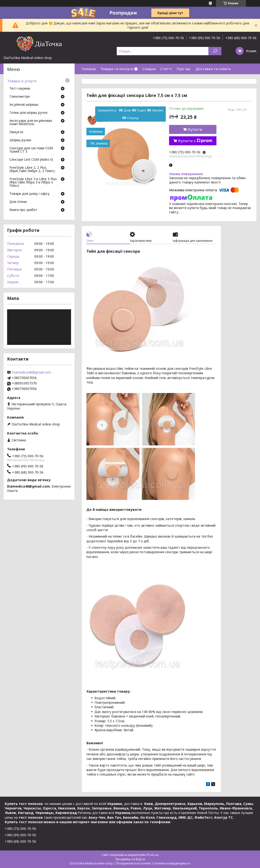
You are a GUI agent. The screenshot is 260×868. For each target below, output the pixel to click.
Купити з (195, 141)
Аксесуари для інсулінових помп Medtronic (31, 123)
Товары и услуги (22, 81)
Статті (166, 69)
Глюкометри (20, 97)
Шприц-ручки (20, 140)
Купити (195, 129)
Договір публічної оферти (184, 79)
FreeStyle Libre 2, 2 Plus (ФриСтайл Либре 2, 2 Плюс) (32, 169)
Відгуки (150, 79)
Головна (89, 69)
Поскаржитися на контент (133, 863)
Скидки (149, 69)
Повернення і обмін (99, 79)
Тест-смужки (20, 89)
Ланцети (16, 132)
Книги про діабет (23, 210)
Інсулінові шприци (24, 105)
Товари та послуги (117, 69)
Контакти (130, 79)
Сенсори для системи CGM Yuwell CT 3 (31, 150)
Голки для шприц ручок (29, 113)
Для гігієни (18, 202)
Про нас (184, 69)
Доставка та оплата (213, 69)
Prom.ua (153, 855)
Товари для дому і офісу (29, 194)
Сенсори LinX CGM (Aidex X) (31, 160)
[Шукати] (215, 51)
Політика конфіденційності (172, 863)
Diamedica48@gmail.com (31, 372)
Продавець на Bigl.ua (130, 859)
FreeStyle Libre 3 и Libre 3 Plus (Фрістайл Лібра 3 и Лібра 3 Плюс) (33, 183)
